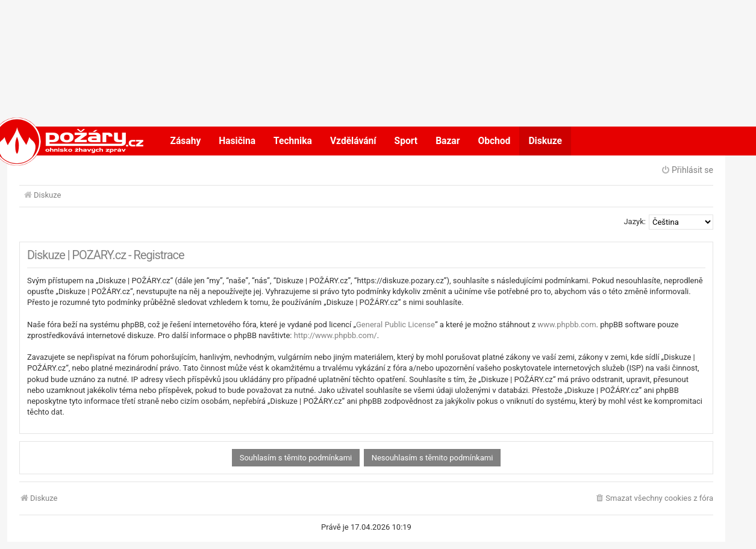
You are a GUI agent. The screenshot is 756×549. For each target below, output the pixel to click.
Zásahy (186, 141)
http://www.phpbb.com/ (336, 335)
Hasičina (237, 141)
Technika (293, 141)
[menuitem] (654, 499)
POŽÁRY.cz (56, 141)
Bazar (448, 141)
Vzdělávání (353, 141)
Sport (406, 141)
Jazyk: (635, 221)
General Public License (395, 325)
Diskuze (545, 141)
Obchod (494, 141)
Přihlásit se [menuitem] (687, 170)
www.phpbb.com (567, 325)
